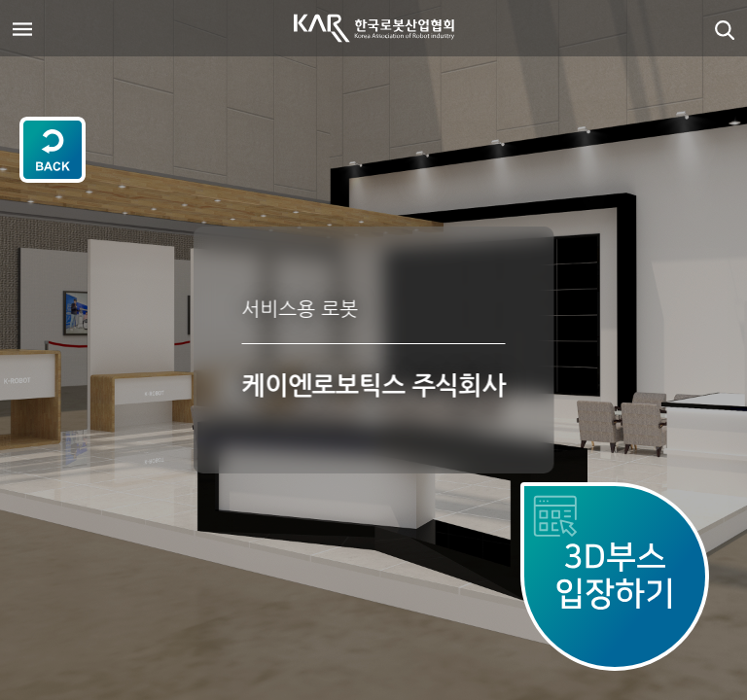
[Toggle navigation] (22, 28)
